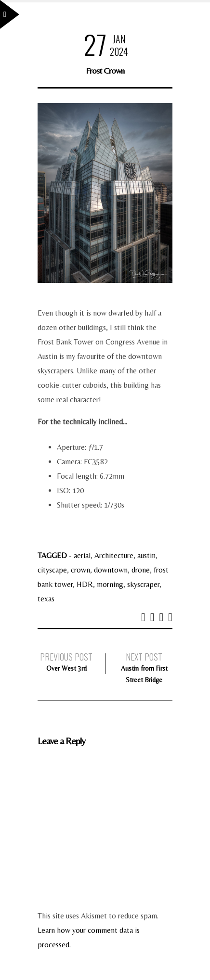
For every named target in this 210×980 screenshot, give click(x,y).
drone (141, 570)
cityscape (52, 570)
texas (46, 599)
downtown (111, 570)
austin (146, 555)
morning (110, 584)
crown (80, 570)
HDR (85, 584)
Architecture (114, 555)
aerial (82, 555)
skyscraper (143, 584)
